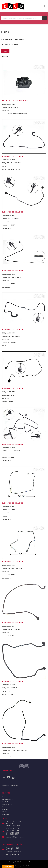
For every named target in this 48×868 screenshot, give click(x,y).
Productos (6, 802)
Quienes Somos (7, 799)
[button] (45, 6)
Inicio (4, 797)
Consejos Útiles (8, 807)
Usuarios (5, 812)
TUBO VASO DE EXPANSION (13, 156)
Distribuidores (7, 804)
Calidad (5, 809)
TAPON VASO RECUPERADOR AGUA (16, 101)
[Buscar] (45, 18)
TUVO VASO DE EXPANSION (13, 744)
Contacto (6, 814)
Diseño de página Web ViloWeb (22, 866)
